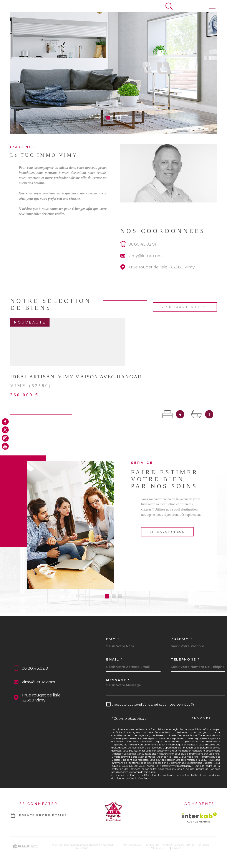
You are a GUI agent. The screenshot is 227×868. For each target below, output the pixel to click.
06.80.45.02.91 (142, 254)
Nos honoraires (132, 845)
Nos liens (202, 845)
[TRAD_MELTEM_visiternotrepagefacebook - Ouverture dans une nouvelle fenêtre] (5, 422)
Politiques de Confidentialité (180, 775)
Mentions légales (172, 845)
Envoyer (201, 718)
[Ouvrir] (169, 6)
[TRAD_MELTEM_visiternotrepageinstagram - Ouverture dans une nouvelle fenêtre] (5, 438)
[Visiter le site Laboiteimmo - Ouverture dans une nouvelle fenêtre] (25, 847)
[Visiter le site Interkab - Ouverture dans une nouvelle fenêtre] (200, 817)
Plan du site (151, 845)
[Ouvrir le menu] (213, 6)
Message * (118, 680)
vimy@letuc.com (145, 265)
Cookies (177, 848)
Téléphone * (185, 660)
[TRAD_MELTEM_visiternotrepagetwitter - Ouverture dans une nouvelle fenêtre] (5, 430)
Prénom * (182, 639)
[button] (108, 118)
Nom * (113, 639)
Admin (190, 845)
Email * (114, 660)
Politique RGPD (160, 848)
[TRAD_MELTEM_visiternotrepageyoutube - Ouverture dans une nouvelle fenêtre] (5, 446)
